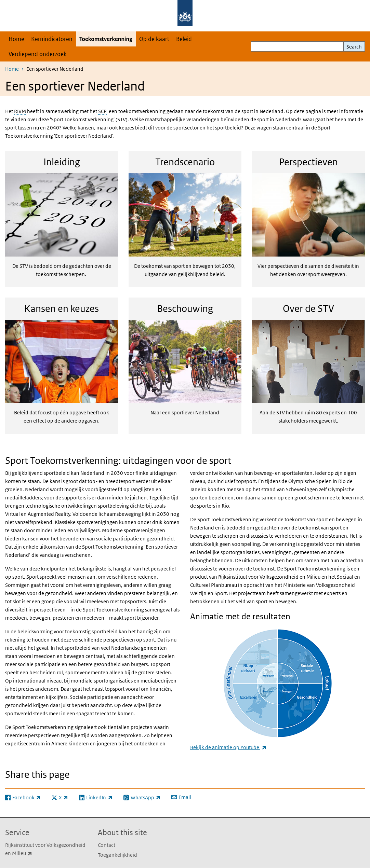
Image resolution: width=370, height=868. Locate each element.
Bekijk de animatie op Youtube (228, 747)
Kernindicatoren (52, 39)
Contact (107, 845)
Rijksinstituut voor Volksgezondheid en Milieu (45, 850)
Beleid (184, 39)
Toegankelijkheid (117, 855)
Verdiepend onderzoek (38, 54)
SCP (102, 111)
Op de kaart (154, 39)
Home (16, 39)
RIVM (20, 111)
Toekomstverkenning (106, 39)
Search (354, 47)
